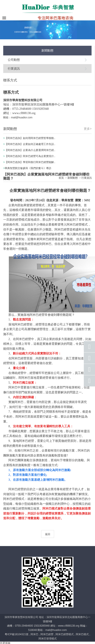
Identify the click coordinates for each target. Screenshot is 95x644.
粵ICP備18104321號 (16, 634)
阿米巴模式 (82, 634)
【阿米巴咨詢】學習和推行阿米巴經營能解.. (30, 162)
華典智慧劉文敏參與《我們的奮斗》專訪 (28, 168)
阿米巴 (34, 634)
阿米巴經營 (47, 634)
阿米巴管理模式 (48, 639)
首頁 (61, 178)
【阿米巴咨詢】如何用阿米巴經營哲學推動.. (30, 138)
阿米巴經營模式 (65, 634)
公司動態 (14, 60)
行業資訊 (14, 69)
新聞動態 (73, 178)
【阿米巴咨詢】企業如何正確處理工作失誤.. (30, 144)
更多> (88, 129)
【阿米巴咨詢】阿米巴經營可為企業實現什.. (30, 156)
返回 (48, 534)
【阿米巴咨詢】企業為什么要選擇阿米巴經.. (30, 150)
